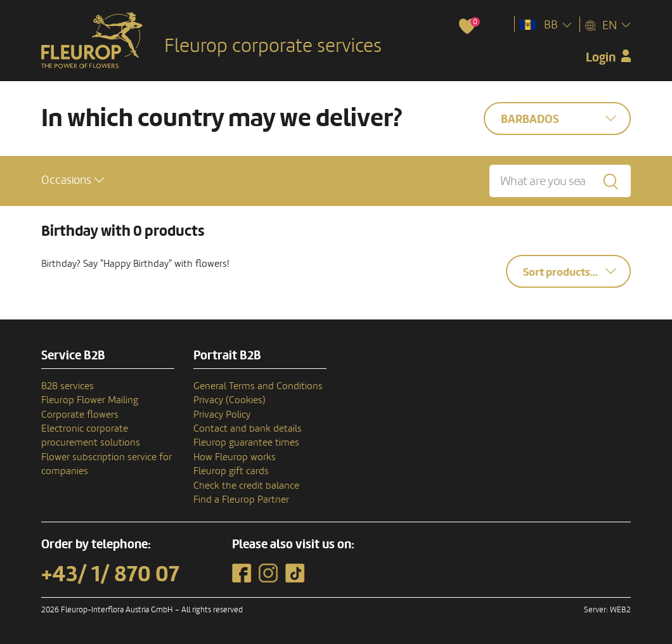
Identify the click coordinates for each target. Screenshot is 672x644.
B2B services (68, 386)
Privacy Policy (222, 415)
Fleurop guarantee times (246, 442)
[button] (73, 180)
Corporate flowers (80, 415)
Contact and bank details (248, 428)
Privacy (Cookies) (229, 400)
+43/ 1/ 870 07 (110, 574)
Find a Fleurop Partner (241, 499)
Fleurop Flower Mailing (90, 400)
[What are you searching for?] (560, 181)
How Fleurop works (235, 457)
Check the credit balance (246, 486)
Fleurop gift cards (231, 471)
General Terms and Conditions (258, 386)
